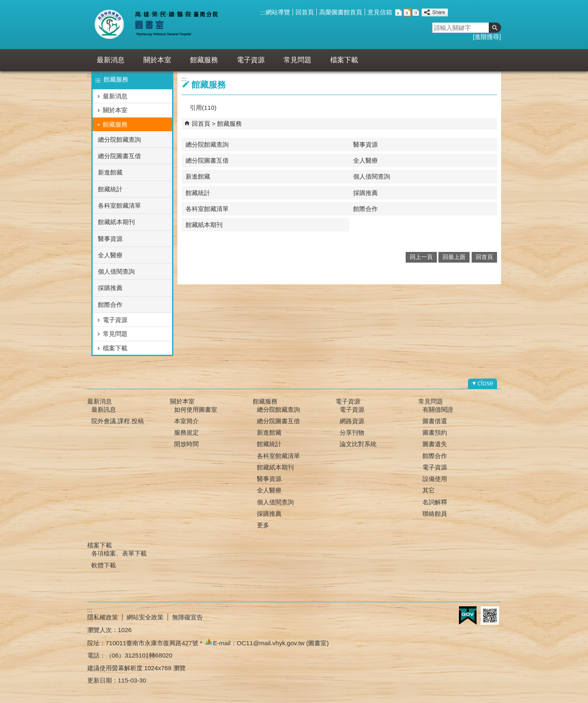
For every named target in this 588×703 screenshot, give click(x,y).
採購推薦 (110, 288)
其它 (429, 490)
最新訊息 (104, 409)
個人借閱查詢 (116, 271)
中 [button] (407, 12)
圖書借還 (435, 421)
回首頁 (305, 12)
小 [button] (398, 12)
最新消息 (111, 60)
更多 (263, 525)
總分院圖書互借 (119, 156)
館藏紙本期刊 (116, 222)
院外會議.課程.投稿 (118, 421)
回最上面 (454, 257)
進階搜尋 (487, 37)
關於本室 (157, 60)
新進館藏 (110, 172)
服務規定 (186, 432)
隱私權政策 (103, 617)
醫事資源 (110, 239)
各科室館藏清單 (119, 205)
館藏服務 (204, 60)
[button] (495, 28)
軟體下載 (104, 565)
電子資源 (251, 60)
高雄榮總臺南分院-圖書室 (162, 25)
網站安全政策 (145, 617)
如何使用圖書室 (196, 409)
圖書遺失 (435, 444)
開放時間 (186, 444)
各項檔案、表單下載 (119, 553)
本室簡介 (186, 421)
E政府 (468, 616)
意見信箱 (380, 12)
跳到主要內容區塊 (4, 4)
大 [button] (416, 12)
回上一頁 (421, 257)
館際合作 (110, 305)
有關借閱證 (438, 409)
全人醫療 (110, 255)
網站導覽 (278, 12)
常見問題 (297, 60)
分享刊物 (352, 432)
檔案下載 (344, 60)
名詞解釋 (435, 502)
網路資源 (352, 421)
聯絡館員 (435, 514)
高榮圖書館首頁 (341, 12)
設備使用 (435, 479)
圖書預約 (435, 432)
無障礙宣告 (187, 617)
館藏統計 (110, 189)
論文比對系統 (358, 444)
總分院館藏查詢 (119, 139)
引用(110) (203, 108)
